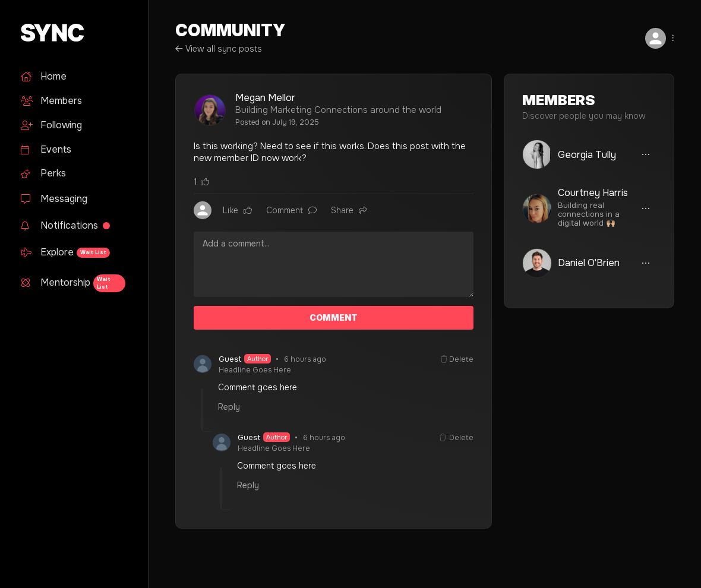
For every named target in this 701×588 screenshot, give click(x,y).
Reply (229, 407)
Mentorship (73, 283)
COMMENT (334, 317)
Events (46, 149)
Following (51, 125)
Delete (457, 359)
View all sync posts (219, 49)
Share (349, 210)
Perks (43, 173)
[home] (72, 33)
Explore (65, 252)
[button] (651, 38)
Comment (291, 210)
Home (44, 76)
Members (51, 101)
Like (237, 210)
